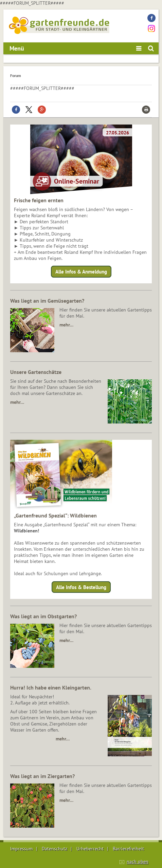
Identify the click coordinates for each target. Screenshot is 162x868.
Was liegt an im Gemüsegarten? (47, 301)
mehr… (66, 325)
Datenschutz (55, 849)
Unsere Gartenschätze (36, 372)
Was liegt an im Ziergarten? (42, 776)
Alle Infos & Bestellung (81, 587)
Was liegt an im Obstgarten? (43, 616)
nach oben (138, 862)
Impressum (21, 849)
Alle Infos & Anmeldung (81, 272)
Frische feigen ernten (39, 200)
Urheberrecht (90, 849)
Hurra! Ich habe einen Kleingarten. (51, 687)
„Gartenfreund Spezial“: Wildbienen (55, 515)
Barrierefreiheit (128, 849)
